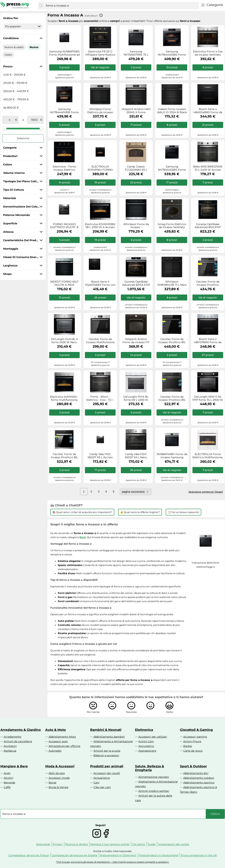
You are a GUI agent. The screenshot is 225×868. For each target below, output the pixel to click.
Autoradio (55, 751)
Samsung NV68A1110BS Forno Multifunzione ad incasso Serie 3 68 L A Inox (64, 53)
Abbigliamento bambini (109, 737)
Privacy (58, 844)
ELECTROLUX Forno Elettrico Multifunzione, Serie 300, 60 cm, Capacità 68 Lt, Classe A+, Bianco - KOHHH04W (208, 456)
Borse (52, 782)
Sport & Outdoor (193, 766)
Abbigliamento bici (196, 773)
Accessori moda (59, 778)
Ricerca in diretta (76, 844)
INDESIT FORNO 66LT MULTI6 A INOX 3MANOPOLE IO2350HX (64, 283)
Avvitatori (10, 746)
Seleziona (23, 138)
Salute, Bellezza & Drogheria (150, 768)
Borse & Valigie (58, 787)
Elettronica (144, 730)
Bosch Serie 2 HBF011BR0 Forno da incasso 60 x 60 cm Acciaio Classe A (208, 341)
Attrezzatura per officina (64, 746)
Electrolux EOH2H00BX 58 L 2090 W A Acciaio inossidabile (100, 226)
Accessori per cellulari (153, 737)
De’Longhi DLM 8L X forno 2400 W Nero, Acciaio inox (64, 341)
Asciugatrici (146, 746)
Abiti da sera (57, 773)
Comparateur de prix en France (29, 855)
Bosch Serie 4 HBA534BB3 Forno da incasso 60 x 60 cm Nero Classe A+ (208, 111)
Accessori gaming (195, 737)
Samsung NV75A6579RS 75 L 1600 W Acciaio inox (136, 53)
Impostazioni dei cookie (174, 844)
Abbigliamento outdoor (199, 778)
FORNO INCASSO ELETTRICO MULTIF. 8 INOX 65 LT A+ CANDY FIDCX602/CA (64, 226)
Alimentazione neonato (154, 777)
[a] (34, 120)
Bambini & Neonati (106, 730)
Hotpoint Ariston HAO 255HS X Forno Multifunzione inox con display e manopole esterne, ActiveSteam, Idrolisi (136, 111)
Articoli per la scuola (107, 751)
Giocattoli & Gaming (196, 730)
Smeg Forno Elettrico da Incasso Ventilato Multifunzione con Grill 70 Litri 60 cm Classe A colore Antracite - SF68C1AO (172, 226)
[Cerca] (41, 6)
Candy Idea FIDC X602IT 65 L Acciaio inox (100, 456)
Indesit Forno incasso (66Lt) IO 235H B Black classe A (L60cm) (172, 111)
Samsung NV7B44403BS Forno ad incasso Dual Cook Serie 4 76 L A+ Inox (172, 53)
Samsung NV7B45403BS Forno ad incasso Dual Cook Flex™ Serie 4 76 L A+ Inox (172, 168)
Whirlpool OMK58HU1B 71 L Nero (172, 283)
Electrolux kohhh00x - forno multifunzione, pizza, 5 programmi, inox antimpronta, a (64, 398)
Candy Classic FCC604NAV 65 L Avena (136, 168)
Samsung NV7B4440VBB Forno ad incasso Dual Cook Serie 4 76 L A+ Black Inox (64, 111)
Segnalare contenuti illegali (206, 492)
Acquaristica (102, 778)
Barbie (188, 746)
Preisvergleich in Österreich (118, 855)
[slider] (4, 128)
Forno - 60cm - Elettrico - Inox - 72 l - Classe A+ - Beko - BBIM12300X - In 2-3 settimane (100, 398)
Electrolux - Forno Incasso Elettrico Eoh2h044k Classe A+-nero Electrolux (64, 168)
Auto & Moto (56, 730)
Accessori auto (58, 741)
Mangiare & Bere (14, 766)
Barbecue (10, 751)
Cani (96, 782)
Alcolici (9, 778)
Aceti (7, 773)
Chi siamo (139, 844)
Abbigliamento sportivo (199, 782)
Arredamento (13, 737)
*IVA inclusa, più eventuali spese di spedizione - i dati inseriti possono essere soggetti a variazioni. (113, 862)
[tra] (10, 120)
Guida (152, 844)
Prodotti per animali (107, 766)
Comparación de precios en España (74, 855)
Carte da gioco (193, 751)
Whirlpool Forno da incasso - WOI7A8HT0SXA (136, 226)
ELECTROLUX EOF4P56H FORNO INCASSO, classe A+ (100, 168)
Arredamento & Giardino (21, 730)
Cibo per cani (102, 787)
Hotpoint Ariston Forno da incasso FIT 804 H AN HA (136, 341)
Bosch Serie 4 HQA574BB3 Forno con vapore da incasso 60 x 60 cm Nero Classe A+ (100, 283)
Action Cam (146, 741)
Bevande (9, 782)
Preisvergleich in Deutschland (159, 855)
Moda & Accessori (60, 766)
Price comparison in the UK (199, 855)
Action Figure (192, 741)
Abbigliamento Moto (62, 737)
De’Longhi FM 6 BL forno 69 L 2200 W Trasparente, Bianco (136, 398)
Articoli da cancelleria (18, 741)
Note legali (43, 844)
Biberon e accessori (106, 755)
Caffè (7, 787)
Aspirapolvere (147, 751)
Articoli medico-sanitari (154, 791)
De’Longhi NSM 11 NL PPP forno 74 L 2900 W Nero (208, 398)
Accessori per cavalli (107, 773)
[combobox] (121, 6)
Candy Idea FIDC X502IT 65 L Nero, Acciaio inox (136, 456)
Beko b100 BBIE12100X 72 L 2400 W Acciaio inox (208, 168)
